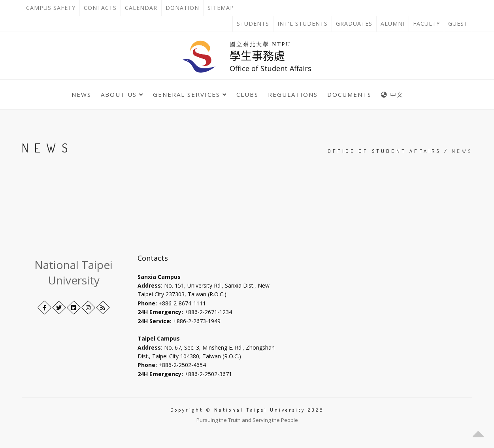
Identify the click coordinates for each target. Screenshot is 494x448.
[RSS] (103, 308)
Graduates (356, 24)
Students (253, 24)
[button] (478, 432)
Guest (458, 24)
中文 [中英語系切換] (392, 94)
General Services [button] (190, 94)
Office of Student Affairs (384, 151)
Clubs (247, 94)
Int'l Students (303, 24)
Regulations (293, 94)
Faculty (426, 24)
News (81, 94)
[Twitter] (59, 308)
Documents (349, 94)
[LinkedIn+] (74, 308)
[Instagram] (88, 308)
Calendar (141, 8)
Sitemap (221, 8)
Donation (184, 8)
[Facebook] (44, 308)
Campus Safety (51, 8)
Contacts (102, 8)
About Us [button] (122, 94)
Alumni (393, 24)
